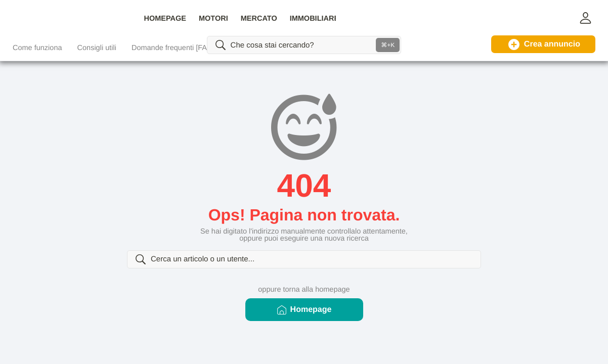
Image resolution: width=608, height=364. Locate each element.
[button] (585, 18)
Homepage (304, 321)
